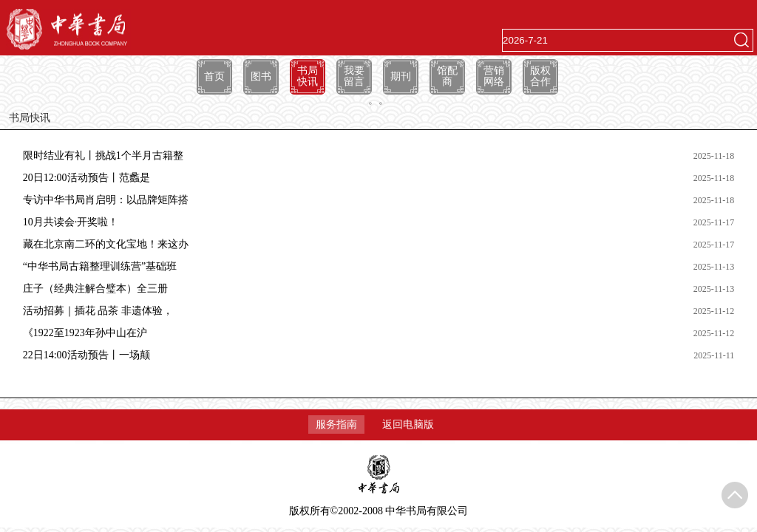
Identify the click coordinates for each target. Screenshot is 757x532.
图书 (261, 76)
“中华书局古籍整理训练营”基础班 (100, 266)
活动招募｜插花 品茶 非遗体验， (98, 311)
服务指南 (336, 424)
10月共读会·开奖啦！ (71, 222)
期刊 (401, 76)
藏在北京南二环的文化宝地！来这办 (106, 244)
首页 (214, 76)
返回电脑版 (408, 424)
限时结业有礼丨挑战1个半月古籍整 (103, 156)
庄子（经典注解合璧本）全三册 (95, 289)
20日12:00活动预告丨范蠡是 (86, 178)
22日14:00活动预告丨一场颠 (86, 355)
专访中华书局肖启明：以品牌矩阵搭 (106, 200)
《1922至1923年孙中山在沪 (85, 333)
